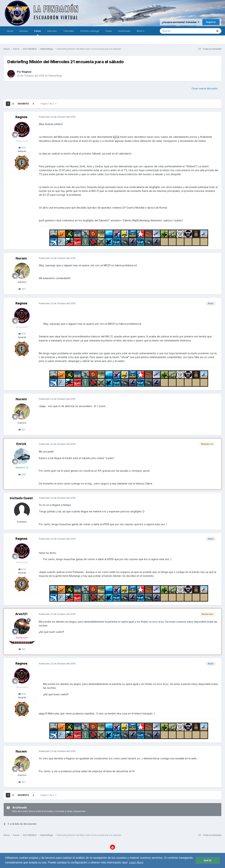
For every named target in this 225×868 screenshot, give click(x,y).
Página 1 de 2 (49, 104)
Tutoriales (69, 31)
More (141, 31)
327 (22, 289)
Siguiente (23, 104)
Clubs (109, 31)
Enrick (21, 444)
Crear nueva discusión (205, 88)
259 (22, 474)
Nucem (21, 258)
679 (22, 148)
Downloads (124, 31)
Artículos (52, 31)
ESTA (116, 137)
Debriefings (55, 76)
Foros (38, 32)
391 (22, 649)
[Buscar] (176, 31)
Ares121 (21, 614)
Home (10, 31)
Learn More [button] (136, 862)
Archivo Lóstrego (90, 31)
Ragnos (27, 72)
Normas (24, 31)
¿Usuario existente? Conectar (180, 22)
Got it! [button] (208, 860)
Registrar (211, 22)
